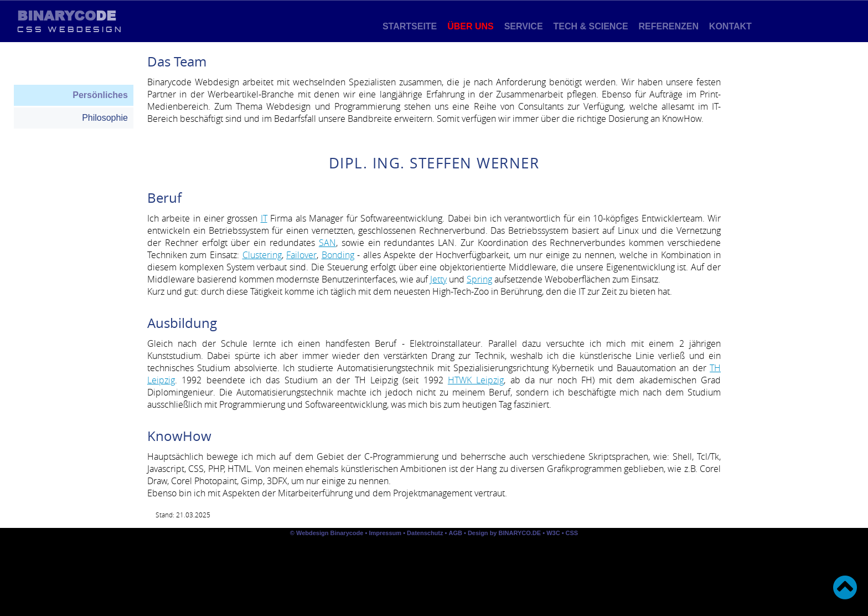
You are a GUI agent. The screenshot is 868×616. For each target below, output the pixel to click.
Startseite (409, 26)
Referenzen (668, 26)
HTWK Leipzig (476, 380)
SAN (327, 243)
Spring (479, 279)
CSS (572, 533)
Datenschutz (425, 533)
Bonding (338, 255)
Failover (301, 255)
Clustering (262, 255)
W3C (554, 533)
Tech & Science (591, 26)
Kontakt (730, 26)
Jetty (438, 279)
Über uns (471, 26)
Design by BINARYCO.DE (504, 533)
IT (264, 218)
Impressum (385, 533)
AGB (455, 533)
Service (523, 26)
